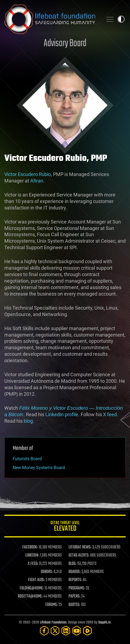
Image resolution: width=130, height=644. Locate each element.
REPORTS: (75, 580)
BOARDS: (75, 572)
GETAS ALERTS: (79, 555)
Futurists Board (27, 459)
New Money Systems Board (39, 468)
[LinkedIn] (66, 631)
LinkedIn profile (62, 414)
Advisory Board (65, 44)
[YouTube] (77, 631)
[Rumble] (87, 631)
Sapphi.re (104, 623)
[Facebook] (44, 631)
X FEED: (33, 564)
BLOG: (72, 564)
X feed (110, 414)
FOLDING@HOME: (32, 588)
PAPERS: (74, 596)
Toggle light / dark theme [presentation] (121, 19)
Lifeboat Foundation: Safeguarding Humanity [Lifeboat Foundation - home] (52, 19)
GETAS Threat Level (65, 527)
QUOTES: (74, 605)
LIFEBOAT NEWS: (80, 547)
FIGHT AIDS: (36, 580)
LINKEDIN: (32, 555)
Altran (37, 181)
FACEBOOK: (30, 547)
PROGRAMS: (77, 588)
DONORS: (47, 572)
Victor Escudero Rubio (28, 174)
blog (28, 421)
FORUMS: (52, 605)
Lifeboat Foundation (53, 623)
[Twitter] (55, 631)
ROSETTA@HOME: (30, 596)
